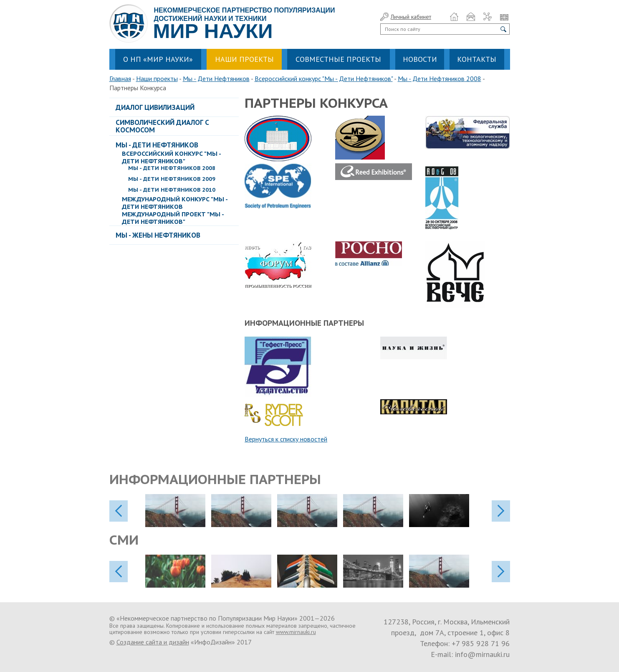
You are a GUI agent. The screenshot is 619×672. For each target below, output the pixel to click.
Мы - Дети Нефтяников (216, 79)
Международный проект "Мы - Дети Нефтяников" (173, 218)
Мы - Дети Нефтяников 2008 (440, 79)
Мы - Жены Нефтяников (158, 235)
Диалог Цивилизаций (155, 107)
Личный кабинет (411, 17)
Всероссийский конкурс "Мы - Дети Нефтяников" (324, 79)
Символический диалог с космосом (162, 126)
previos (119, 511)
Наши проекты (157, 79)
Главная (120, 79)
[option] (178, 511)
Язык (504, 17)
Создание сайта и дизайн (153, 642)
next (501, 511)
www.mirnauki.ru (296, 632)
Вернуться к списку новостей (286, 439)
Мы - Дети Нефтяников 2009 (172, 179)
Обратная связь (471, 17)
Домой (454, 17)
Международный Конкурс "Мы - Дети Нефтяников (175, 203)
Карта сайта (488, 17)
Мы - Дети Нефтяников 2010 (172, 190)
